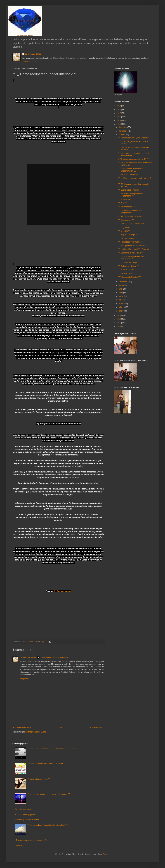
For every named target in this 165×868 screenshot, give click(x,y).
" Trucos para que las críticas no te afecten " (33, 840)
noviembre (123, 131)
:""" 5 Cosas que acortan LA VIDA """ (133, 159)
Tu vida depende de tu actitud (27, 820)
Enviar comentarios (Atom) (35, 732)
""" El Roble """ (124, 231)
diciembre (123, 127)
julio (121, 289)
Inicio (61, 727)
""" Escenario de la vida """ (129, 175)
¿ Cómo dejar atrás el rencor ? (131, 216)
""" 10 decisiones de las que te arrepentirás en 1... (131, 170)
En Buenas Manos (62, 591)
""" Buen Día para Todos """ (39, 779)
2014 (119, 124)
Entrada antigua (97, 727)
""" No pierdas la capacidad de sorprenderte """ (131, 195)
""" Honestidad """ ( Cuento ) (130, 242)
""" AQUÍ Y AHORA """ (127, 270)
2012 (119, 319)
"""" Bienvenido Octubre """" (130, 277)
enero (121, 311)
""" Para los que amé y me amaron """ (134, 138)
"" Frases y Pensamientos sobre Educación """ (47, 764)
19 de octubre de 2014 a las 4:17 (54, 658)
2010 (119, 326)
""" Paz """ (122, 203)
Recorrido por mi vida (24, 809)
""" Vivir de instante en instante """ (132, 224)
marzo (122, 304)
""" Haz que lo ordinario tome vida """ (133, 246)
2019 (119, 106)
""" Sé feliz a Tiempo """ (128, 273)
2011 (119, 323)
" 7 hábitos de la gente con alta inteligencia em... (131, 258)
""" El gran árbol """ (126, 227)
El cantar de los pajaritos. (25, 815)
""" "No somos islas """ (127, 238)
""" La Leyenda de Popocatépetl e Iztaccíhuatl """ (48, 825)
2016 (119, 117)
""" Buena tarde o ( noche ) (129, 190)
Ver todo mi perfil (29, 62)
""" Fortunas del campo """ (129, 262)
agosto (122, 285)
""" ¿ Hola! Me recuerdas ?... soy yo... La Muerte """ (49, 794)
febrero (122, 307)
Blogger (106, 854)
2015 (119, 120)
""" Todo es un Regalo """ (129, 266)
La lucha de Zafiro (33, 54)
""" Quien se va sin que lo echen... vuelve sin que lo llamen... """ (54, 749)
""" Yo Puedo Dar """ (127, 207)
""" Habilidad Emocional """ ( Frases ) (134, 249)
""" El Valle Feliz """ (126, 199)
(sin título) (19, 845)
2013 (119, 315)
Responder (25, 679)
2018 (119, 110)
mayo (121, 296)
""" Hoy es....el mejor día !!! (129, 235)
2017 (119, 113)
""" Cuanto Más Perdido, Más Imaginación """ (130, 212)
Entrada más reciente (22, 727)
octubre (122, 135)
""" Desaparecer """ (126, 220)
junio (121, 293)
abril (121, 300)
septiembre (124, 282)
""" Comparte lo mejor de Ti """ (131, 253)
